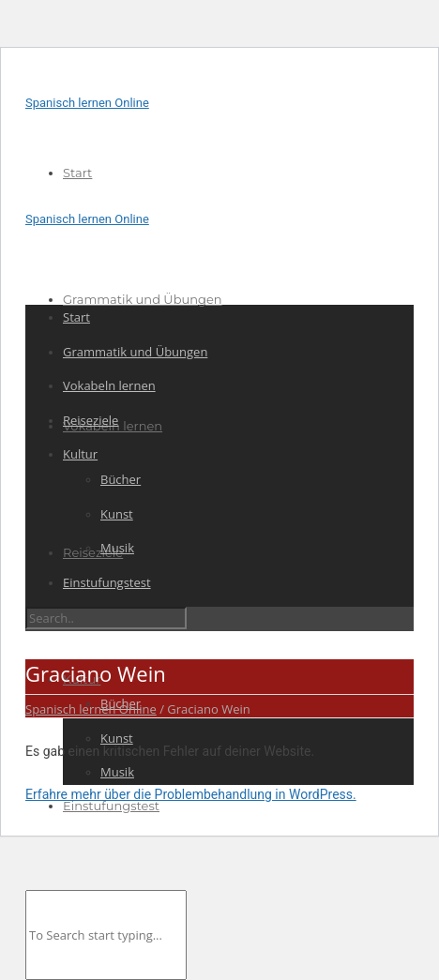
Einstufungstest (111, 806)
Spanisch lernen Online (87, 103)
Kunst (117, 738)
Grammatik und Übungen (143, 299)
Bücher (121, 479)
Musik (117, 772)
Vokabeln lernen (109, 385)
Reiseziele (93, 552)
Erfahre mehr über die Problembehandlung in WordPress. (191, 794)
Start (77, 173)
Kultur (80, 454)
